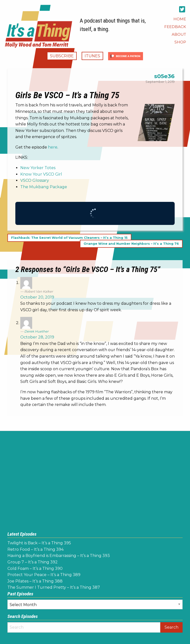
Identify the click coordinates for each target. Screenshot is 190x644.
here (53, 147)
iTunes (92, 56)
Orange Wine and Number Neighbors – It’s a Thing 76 (131, 244)
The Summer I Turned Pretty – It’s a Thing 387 (54, 587)
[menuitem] (180, 19)
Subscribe (62, 56)
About (179, 34)
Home (180, 19)
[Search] (84, 627)
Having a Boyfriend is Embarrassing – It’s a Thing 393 (59, 556)
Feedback (175, 27)
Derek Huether (36, 331)
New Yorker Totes (38, 168)
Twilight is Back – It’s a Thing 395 (39, 543)
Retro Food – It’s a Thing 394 (36, 549)
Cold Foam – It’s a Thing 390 (35, 568)
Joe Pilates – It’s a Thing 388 (35, 581)
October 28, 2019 (37, 337)
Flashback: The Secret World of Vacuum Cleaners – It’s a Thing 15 (69, 238)
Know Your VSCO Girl (41, 174)
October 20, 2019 (37, 297)
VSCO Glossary (35, 180)
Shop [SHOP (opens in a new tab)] (180, 42)
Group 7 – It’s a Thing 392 (33, 562)
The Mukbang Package (44, 187)
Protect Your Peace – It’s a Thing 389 (44, 575)
